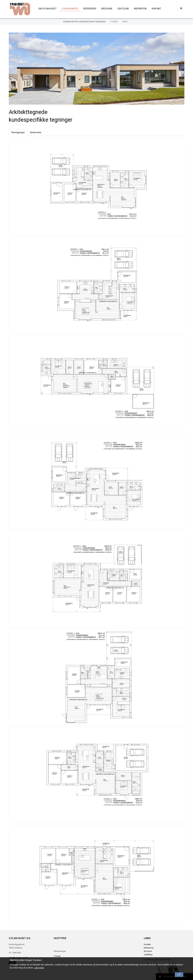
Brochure (107, 9)
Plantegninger (18, 132)
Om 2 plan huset (47, 9)
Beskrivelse (36, 132)
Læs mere (39, 968)
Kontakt (156, 9)
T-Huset (114, 22)
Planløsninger (70, 9)
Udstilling (123, 9)
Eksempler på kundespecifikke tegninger (84, 22)
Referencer (90, 9)
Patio (125, 22)
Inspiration (140, 9)
